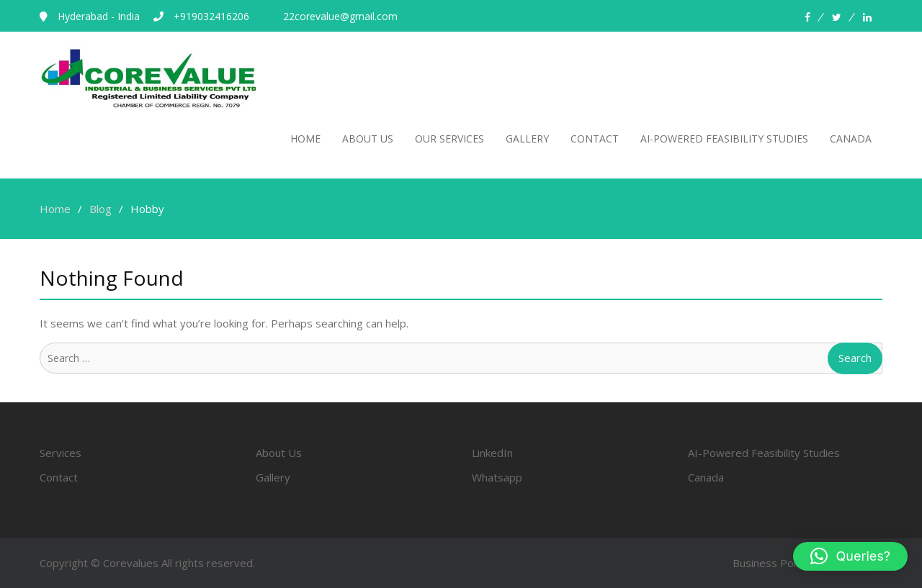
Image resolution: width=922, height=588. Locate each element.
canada (851, 139)
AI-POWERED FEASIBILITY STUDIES (724, 139)
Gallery (527, 139)
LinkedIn (492, 453)
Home (305, 139)
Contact (595, 139)
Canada (706, 477)
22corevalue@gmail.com (340, 16)
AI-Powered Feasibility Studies (764, 453)
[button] (850, 556)
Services (61, 453)
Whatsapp (497, 477)
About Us (368, 139)
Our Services (449, 139)
